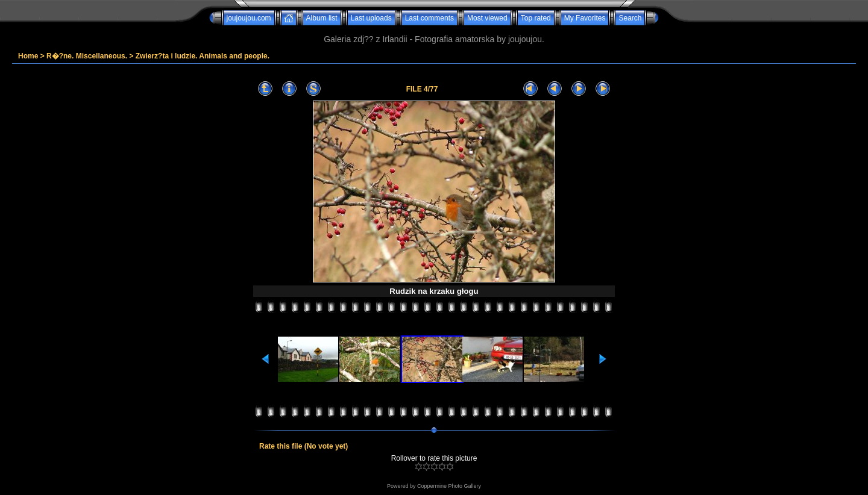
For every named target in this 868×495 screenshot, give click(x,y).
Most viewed (487, 18)
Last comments (429, 18)
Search (630, 18)
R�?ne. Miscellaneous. (87, 56)
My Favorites (585, 18)
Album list (322, 18)
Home (28, 56)
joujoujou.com (249, 18)
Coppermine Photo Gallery (449, 486)
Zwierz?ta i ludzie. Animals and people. (203, 56)
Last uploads (371, 18)
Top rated (536, 18)
